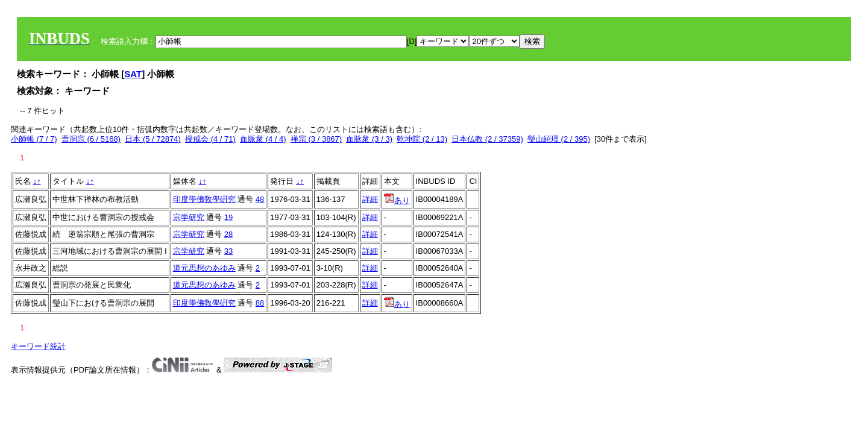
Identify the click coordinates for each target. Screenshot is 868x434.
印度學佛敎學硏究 (204, 199)
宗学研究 (189, 217)
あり (397, 200)
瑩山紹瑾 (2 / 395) (559, 139)
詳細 (370, 199)
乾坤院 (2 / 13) (422, 139)
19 (228, 217)
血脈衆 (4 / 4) (263, 139)
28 (228, 234)
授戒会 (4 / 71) (210, 139)
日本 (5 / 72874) (153, 139)
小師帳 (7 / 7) (34, 139)
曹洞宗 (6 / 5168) (91, 139)
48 (260, 199)
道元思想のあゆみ (204, 268)
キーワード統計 (38, 346)
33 (228, 251)
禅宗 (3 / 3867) (316, 139)
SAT (133, 74)
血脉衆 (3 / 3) (369, 139)
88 (260, 303)
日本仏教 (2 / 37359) (487, 139)
